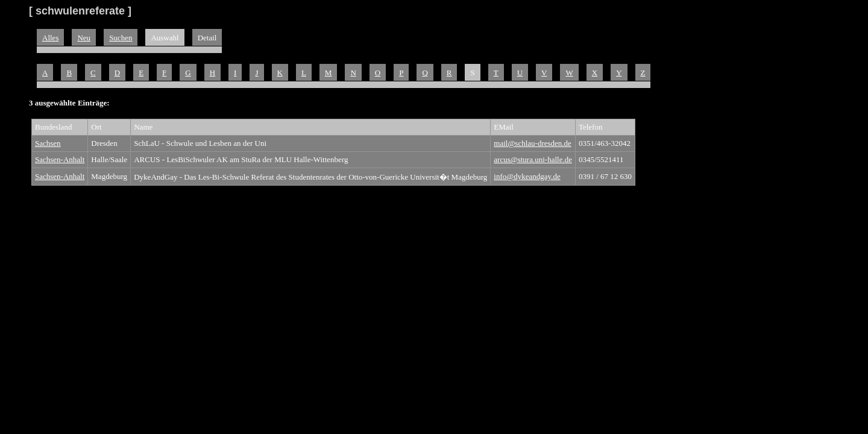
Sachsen (48, 143)
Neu (84, 38)
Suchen (121, 38)
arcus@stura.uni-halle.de (533, 159)
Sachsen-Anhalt (60, 159)
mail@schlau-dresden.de (533, 143)
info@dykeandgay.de (527, 176)
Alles (50, 38)
